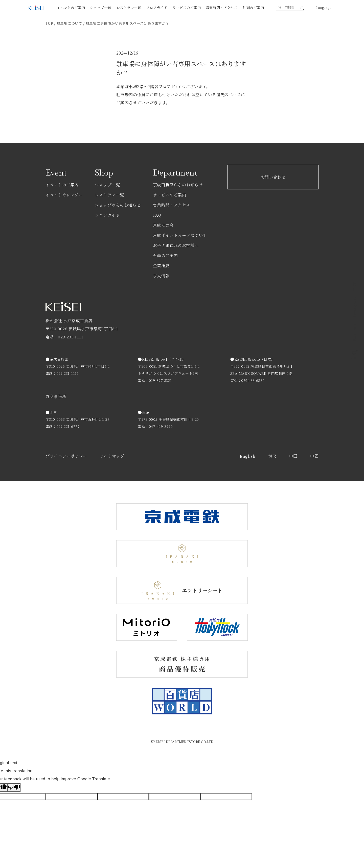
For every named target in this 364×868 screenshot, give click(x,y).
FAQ (157, 215)
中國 (314, 456)
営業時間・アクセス (222, 8)
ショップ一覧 (101, 8)
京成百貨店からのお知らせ (178, 185)
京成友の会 (163, 225)
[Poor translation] (14, 788)
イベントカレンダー (64, 195)
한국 (272, 456)
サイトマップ (112, 456)
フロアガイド (157, 8)
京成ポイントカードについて (180, 235)
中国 (293, 456)
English (247, 456)
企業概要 (161, 266)
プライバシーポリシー (66, 456)
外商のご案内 (253, 8)
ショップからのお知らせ (118, 205)
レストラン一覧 (129, 8)
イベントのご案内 (71, 8)
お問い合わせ (273, 177)
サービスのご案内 (187, 8)
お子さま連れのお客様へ (176, 245)
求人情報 (161, 276)
